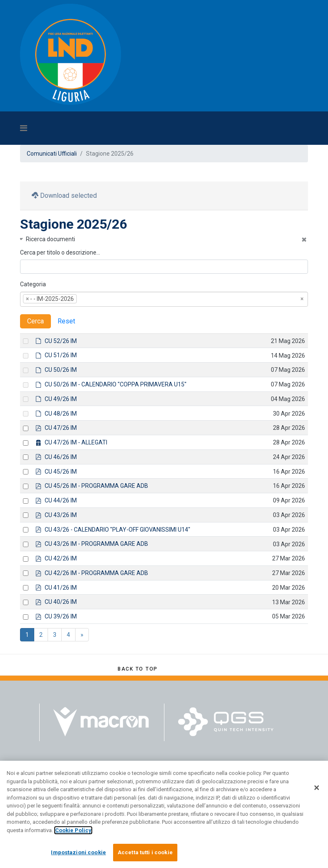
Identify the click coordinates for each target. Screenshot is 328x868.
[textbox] (91, 299)
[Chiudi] (317, 790)
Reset (66, 321)
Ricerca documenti (50, 239)
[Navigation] (126, 128)
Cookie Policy (73, 832)
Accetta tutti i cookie (145, 855)
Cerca (35, 321)
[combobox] (164, 299)
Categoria (33, 284)
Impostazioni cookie (78, 855)
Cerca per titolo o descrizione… (60, 252)
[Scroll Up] (138, 669)
